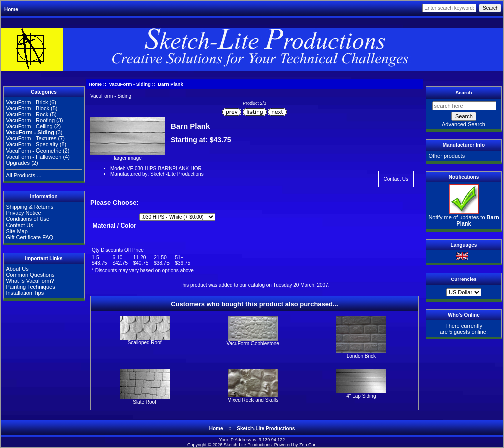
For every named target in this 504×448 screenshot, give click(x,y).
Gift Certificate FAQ (29, 237)
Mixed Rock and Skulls (253, 400)
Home (11, 9)
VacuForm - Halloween (33, 157)
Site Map (16, 231)
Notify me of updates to (464, 218)
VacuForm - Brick (27, 102)
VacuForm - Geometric (33, 151)
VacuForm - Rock (27, 114)
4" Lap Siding (361, 396)
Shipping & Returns (29, 207)
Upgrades (18, 163)
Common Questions (30, 275)
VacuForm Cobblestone (253, 344)
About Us (17, 269)
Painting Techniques (30, 287)
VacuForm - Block (27, 108)
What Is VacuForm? (30, 281)
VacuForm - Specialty (32, 144)
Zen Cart (308, 445)
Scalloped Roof (145, 343)
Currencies (464, 279)
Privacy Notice (23, 213)
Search (464, 92)
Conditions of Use (27, 219)
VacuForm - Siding (130, 84)
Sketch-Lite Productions (266, 429)
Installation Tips (25, 293)
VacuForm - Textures (31, 138)
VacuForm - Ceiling (29, 126)
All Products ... (23, 175)
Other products (446, 156)
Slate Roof (145, 402)
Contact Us (19, 225)
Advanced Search (464, 124)
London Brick (361, 356)
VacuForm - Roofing (30, 120)
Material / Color (114, 226)
